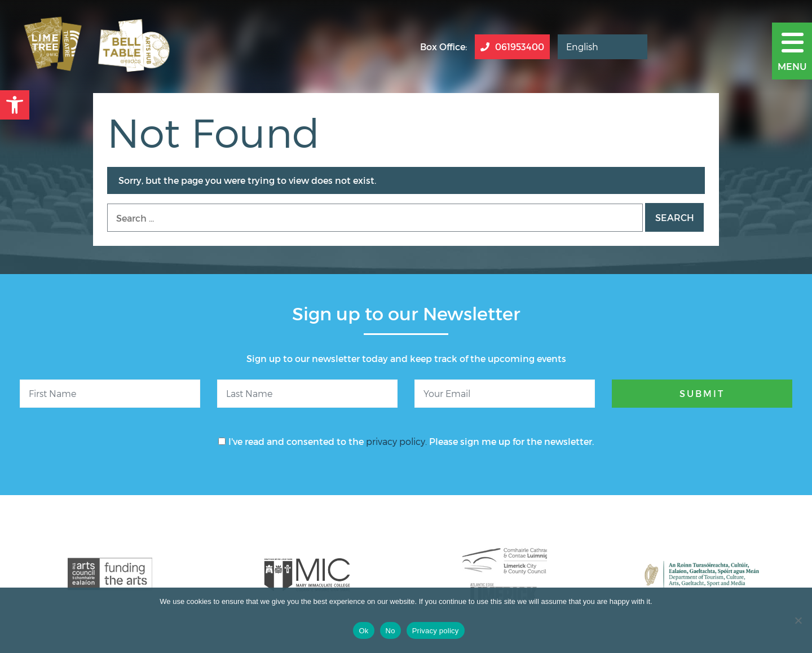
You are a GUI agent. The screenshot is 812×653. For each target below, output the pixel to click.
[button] (15, 105)
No (390, 631)
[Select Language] (603, 47)
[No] (798, 620)
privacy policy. (396, 441)
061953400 (512, 47)
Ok (363, 631)
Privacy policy (436, 631)
